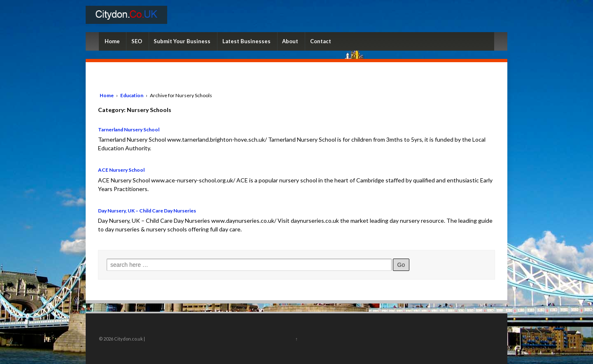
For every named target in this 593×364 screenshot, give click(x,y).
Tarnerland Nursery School (129, 129)
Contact (321, 41)
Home (112, 41)
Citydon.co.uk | (129, 339)
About (290, 41)
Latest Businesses (246, 41)
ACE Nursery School (121, 170)
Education (132, 95)
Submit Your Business (182, 41)
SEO (137, 41)
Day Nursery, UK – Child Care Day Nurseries (147, 211)
